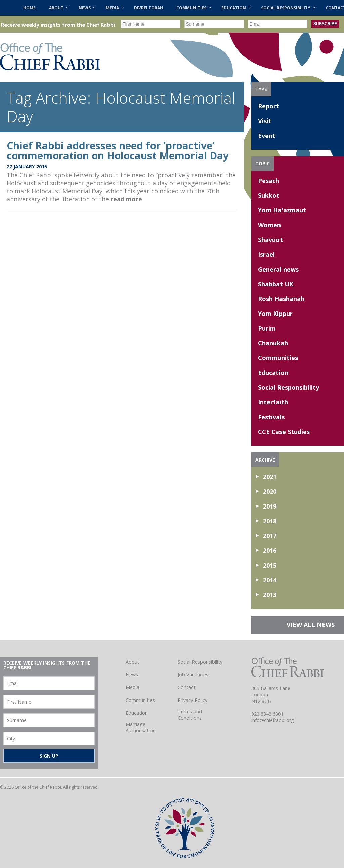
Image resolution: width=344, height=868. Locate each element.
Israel (266, 254)
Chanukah (273, 343)
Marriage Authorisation (141, 727)
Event (267, 136)
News (132, 674)
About (133, 662)
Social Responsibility (289, 387)
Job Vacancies (193, 674)
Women (269, 225)
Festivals (271, 417)
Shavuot (270, 240)
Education (273, 373)
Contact (187, 687)
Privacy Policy (192, 700)
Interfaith (273, 402)
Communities (278, 358)
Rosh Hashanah (281, 299)
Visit (265, 121)
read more (126, 199)
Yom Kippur (275, 314)
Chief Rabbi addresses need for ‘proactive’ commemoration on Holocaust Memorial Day (118, 151)
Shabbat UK (276, 284)
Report (269, 106)
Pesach (269, 181)
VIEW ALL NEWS (311, 625)
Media (133, 687)
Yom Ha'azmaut (282, 210)
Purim (267, 328)
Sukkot (269, 195)
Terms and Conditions (190, 715)
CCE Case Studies (284, 432)
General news (278, 269)
